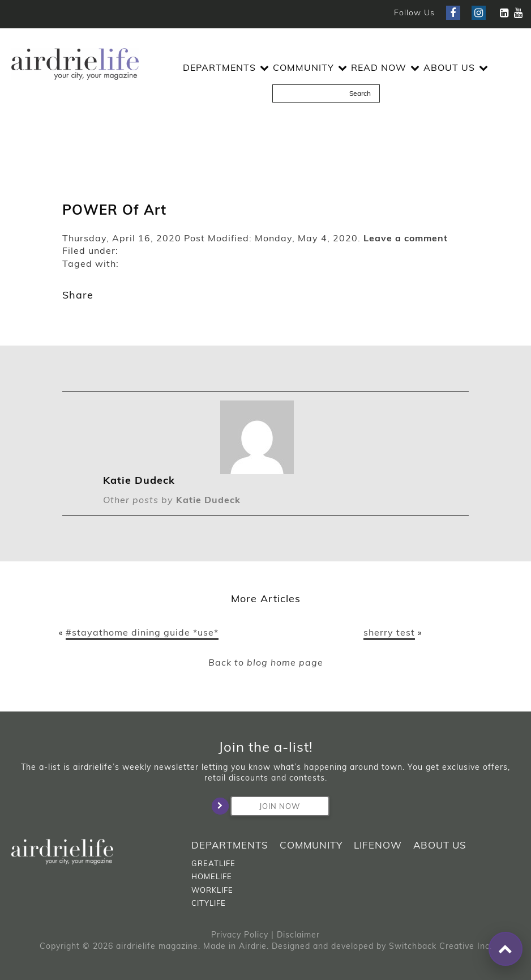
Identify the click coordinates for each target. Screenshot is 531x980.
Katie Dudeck (208, 500)
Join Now (265, 806)
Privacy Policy (240, 935)
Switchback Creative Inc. (440, 946)
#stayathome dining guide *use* (142, 632)
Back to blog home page (266, 662)
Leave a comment (406, 238)
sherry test (389, 632)
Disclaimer (298, 935)
